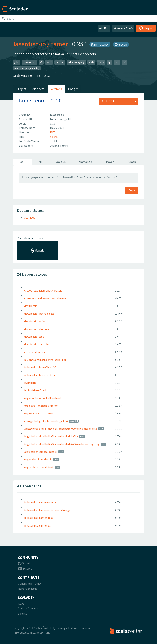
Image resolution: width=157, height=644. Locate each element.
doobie (60, 62)
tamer (59, 44)
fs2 (124, 62)
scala (91, 62)
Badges (73, 89)
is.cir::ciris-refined (35, 390)
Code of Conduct (28, 608)
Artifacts (38, 89)
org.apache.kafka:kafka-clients (43, 398)
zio (117, 62)
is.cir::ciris (30, 383)
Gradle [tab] (132, 162)
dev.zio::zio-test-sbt (37, 344)
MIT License (100, 44)
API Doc (104, 28)
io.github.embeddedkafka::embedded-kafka (51, 436)
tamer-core (32, 101)
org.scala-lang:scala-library (41, 406)
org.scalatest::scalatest (39, 467)
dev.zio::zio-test (34, 337)
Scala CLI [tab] (61, 162)
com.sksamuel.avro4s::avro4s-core (45, 298)
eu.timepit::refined (36, 352)
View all (55, 137)
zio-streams (30, 62)
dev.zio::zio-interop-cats (39, 314)
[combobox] (118, 101)
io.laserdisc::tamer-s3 (37, 525)
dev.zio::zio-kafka (35, 321)
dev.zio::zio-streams (37, 329)
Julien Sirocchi (59, 146)
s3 (41, 62)
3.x (39, 76)
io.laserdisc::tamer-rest (39, 518)
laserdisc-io (30, 44)
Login (146, 28)
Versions (56, 89)
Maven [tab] (110, 162)
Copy (132, 190)
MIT (52, 132)
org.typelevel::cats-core (39, 413)
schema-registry (76, 62)
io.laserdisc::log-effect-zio (40, 375)
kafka (101, 62)
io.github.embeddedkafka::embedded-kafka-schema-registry (62, 444)
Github (24, 563)
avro (49, 62)
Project (21, 89)
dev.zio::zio (31, 306)
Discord (25, 568)
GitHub (121, 44)
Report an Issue (28, 589)
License (23, 613)
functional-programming (27, 68)
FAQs (21, 604)
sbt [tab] (23, 162)
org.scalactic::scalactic (38, 459)
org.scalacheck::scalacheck (41, 452)
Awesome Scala (123, 28)
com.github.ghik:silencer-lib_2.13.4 (46, 421)
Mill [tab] (41, 162)
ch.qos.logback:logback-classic (43, 290)
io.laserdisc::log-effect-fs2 (40, 367)
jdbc (17, 62)
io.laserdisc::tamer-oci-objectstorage (47, 510)
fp (110, 62)
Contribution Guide (30, 583)
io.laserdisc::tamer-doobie (40, 502)
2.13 (47, 76)
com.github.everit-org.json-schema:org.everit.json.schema (61, 429)
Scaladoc (30, 217)
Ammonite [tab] (85, 162)
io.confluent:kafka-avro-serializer (45, 360)
